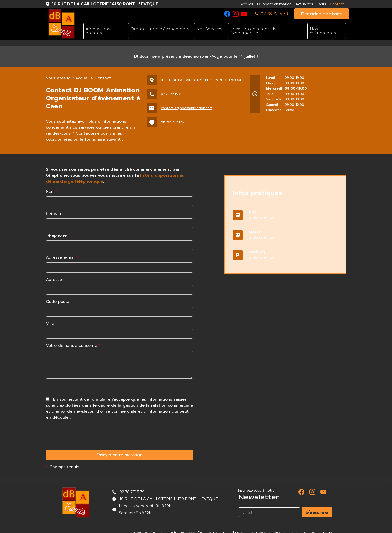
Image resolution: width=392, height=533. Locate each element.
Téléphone (58, 229)
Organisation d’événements (160, 29)
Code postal (58, 296)
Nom (52, 185)
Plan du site (233, 527)
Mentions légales (147, 527)
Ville (50, 318)
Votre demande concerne (73, 340)
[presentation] (84, 470)
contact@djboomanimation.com (187, 102)
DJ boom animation (274, 4)
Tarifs (321, 4)
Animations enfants (98, 31)
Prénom (53, 207)
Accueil (247, 4)
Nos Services (209, 29)
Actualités (304, 4)
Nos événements (323, 31)
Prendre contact (322, 14)
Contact (337, 4)
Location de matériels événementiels (253, 31)
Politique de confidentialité (193, 527)
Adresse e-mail (63, 251)
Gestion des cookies (267, 527)
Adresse (54, 274)
